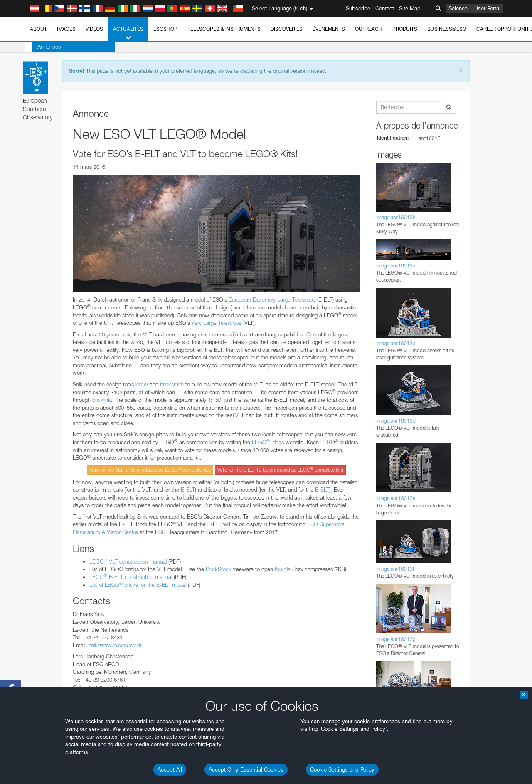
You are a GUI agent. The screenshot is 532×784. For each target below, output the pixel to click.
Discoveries (287, 29)
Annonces (42, 47)
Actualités (128, 34)
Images (66, 29)
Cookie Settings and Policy (342, 769)
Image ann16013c (396, 343)
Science (458, 8)
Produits (405, 29)
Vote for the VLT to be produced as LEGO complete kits (150, 469)
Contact (385, 8)
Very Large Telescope (217, 323)
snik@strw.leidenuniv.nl (115, 645)
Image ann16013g (396, 639)
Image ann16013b (396, 217)
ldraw (142, 384)
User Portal (487, 8)
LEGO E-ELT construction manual (131, 577)
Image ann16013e (396, 498)
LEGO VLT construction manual (128, 561)
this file (283, 569)
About (38, 29)
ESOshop (165, 29)
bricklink (102, 400)
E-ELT (188, 490)
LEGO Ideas (268, 442)
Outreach (369, 29)
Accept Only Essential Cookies (246, 769)
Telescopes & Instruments (224, 29)
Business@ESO (447, 29)
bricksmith (172, 384)
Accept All (170, 769)
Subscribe (358, 8)
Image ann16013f (395, 569)
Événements (329, 29)
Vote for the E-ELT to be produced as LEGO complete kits (280, 469)
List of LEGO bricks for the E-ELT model (138, 585)
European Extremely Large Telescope (272, 299)
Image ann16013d (396, 421)
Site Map (410, 8)
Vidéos (94, 29)
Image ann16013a (396, 266)
